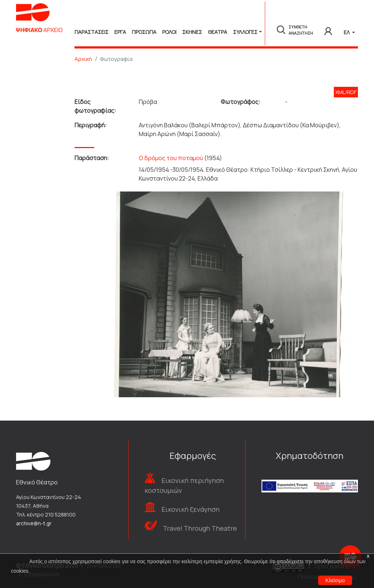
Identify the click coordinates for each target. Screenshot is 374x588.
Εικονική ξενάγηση (190, 509)
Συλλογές (245, 32)
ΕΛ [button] (347, 32)
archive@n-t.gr (34, 523)
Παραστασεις (91, 32)
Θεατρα (217, 32)
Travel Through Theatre (200, 528)
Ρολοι (169, 32)
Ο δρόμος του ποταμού (171, 158)
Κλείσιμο (335, 580)
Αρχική (83, 59)
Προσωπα (144, 32)
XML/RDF (346, 92)
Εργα (120, 32)
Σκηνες (192, 32)
